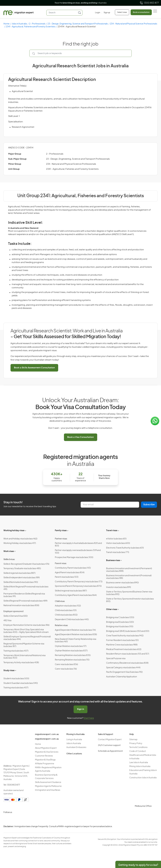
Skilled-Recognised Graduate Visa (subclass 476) (26, 564)
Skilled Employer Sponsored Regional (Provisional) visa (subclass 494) (27, 638)
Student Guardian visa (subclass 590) (21, 683)
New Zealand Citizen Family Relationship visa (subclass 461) (76, 640)
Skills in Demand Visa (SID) (15, 616)
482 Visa (7, 621)
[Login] (98, 13)
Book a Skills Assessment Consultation (34, 368)
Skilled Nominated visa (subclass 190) (21, 582)
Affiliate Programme (45, 764)
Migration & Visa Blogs (45, 760)
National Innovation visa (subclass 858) (21, 606)
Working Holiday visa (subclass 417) (20, 543)
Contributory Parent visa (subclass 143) (73, 568)
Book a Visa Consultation (80, 437)
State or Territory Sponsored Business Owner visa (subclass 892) (129, 593)
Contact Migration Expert (110, 740)
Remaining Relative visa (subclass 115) (72, 660)
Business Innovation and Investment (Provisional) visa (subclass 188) (129, 577)
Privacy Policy (136, 743)
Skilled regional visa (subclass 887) (19, 573)
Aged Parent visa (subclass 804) (70, 573)
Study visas (9, 671)
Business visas (113, 560)
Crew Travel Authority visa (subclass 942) (125, 636)
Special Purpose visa (116, 659)
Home (6, 24)
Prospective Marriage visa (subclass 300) (74, 557)
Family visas (61, 531)
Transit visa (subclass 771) (118, 552)
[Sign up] (106, 13)
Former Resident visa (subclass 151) (122, 640)
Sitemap (133, 740)
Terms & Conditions (138, 747)
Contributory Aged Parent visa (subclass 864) (76, 595)
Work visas (9, 551)
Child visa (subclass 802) (66, 615)
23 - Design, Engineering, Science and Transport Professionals (78, 24)
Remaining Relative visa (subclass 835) (73, 655)
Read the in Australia (81, 3)
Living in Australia (74, 740)
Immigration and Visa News (48, 790)
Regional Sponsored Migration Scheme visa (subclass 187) (24, 645)
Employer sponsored (13, 611)
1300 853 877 (149, 3)
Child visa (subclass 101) (66, 610)
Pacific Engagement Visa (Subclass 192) (124, 672)
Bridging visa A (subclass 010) (120, 627)
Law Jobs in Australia (139, 763)
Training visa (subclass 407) (16, 651)
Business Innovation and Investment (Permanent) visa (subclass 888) (129, 570)
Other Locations (74, 754)
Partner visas (61, 539)
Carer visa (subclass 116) (66, 669)
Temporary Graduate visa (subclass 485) (22, 569)
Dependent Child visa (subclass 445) (72, 620)
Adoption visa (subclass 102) (68, 606)
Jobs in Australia (19, 24)
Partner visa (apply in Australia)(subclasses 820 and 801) (78, 545)
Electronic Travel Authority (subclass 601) (125, 548)
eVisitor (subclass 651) (116, 539)
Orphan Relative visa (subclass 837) (71, 651)
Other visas (112, 609)
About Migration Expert (46, 748)
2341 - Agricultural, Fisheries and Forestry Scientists (31, 27)
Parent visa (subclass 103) (67, 577)
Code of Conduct (138, 751)
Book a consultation (141, 12)
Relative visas (61, 625)
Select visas (122, 12)
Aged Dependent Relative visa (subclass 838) (76, 635)
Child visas (60, 601)
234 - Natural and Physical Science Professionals (71, 164)
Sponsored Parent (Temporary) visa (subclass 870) (78, 586)
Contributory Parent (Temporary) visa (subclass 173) (79, 582)
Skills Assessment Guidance (48, 782)
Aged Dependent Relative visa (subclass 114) (75, 630)
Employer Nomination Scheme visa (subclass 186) (26, 625)
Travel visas (112, 531)
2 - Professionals (37, 24)
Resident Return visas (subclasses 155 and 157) (128, 654)
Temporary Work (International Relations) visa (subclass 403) (24, 657)
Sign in (81, 709)
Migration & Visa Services (47, 752)
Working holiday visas (14, 531)
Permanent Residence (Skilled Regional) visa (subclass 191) (24, 595)
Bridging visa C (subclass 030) (120, 618)
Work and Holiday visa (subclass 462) (20, 539)
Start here (89, 718)
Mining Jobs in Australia (140, 766)
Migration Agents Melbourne (48, 786)
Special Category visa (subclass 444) (123, 668)
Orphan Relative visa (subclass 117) (71, 646)
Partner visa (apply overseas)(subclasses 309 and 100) (78, 552)
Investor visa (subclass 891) (119, 587)
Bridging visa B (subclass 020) (120, 622)
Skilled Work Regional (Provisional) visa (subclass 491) (26, 588)
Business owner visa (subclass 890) (122, 583)
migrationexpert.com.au (47, 734)
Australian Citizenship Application (122, 677)
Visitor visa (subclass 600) (118, 543)
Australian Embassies (76, 747)
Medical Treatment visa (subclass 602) (124, 649)
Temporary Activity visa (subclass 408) (21, 663)
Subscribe (149, 505)
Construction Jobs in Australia (143, 778)
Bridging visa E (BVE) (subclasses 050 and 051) (128, 631)
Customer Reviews (44, 756)
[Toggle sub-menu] (26, 530)
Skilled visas (9, 559)
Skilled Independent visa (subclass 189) (22, 578)
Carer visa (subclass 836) (66, 664)
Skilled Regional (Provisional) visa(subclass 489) (25, 601)
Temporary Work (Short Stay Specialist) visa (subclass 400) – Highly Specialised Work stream (26, 631)
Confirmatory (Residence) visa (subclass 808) (127, 663)
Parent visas (61, 563)
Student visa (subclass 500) (16, 679)
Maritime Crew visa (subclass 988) (122, 645)
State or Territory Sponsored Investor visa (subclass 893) (130, 600)
